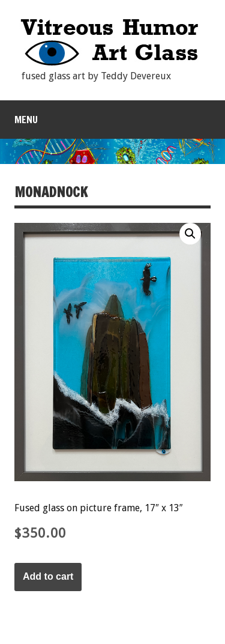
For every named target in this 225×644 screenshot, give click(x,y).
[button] (190, 234)
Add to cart (48, 576)
